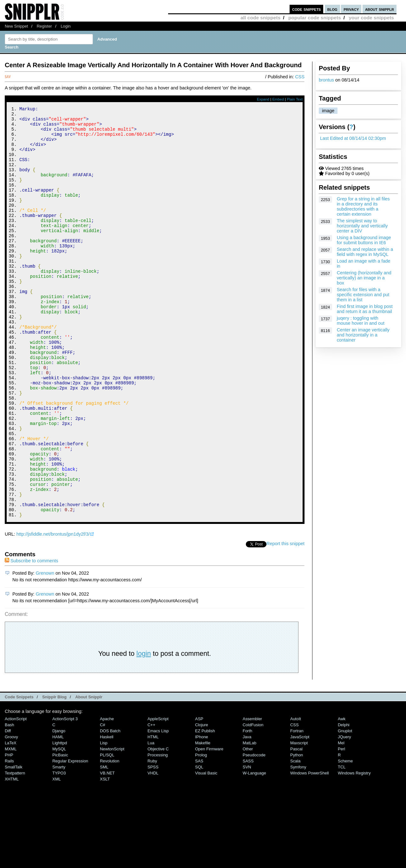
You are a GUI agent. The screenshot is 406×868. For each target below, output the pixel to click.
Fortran (297, 808)
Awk (342, 796)
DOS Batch (110, 808)
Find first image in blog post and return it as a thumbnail (365, 309)
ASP (199, 796)
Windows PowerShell (310, 850)
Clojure (202, 802)
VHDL (153, 850)
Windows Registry (354, 850)
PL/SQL (107, 832)
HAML (58, 814)
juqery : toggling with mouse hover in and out (361, 321)
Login (66, 26)
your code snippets (371, 18)
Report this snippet (285, 621)
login (144, 731)
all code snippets (260, 18)
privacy (351, 9)
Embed (278, 99)
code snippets (307, 9)
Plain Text (295, 99)
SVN (247, 844)
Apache (107, 796)
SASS (248, 838)
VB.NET (107, 850)
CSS (300, 77)
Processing (158, 832)
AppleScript (158, 796)
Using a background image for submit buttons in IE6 (364, 240)
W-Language (254, 850)
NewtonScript (112, 826)
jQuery (344, 814)
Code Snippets (19, 774)
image (328, 111)
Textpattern (15, 850)
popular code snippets (315, 18)
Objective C (158, 826)
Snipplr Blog (54, 774)
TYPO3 (59, 850)
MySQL (59, 826)
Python (297, 832)
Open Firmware (209, 826)
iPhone (202, 814)
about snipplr (380, 9)
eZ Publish (205, 808)
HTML (153, 814)
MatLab (249, 820)
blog (332, 9)
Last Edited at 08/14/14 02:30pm (353, 138)
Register (44, 26)
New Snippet (16, 26)
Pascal (296, 826)
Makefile (203, 820)
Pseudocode (254, 832)
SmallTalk (13, 844)
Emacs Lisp (158, 808)
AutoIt (296, 796)
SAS (199, 838)
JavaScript (300, 814)
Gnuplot (345, 808)
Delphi (344, 802)
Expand (263, 99)
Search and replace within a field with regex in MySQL (365, 252)
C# (103, 802)
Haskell (107, 814)
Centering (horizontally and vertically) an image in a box (364, 278)
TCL (342, 844)
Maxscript (299, 820)
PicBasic (60, 832)
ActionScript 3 (65, 796)
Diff (8, 808)
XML (57, 856)
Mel (341, 820)
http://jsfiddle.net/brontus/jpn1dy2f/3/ (53, 611)
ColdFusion (253, 802)
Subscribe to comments (31, 638)
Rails (9, 838)
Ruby (152, 838)
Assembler (252, 796)
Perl (341, 826)
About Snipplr (89, 774)
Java (247, 814)
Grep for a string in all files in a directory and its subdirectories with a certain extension (363, 206)
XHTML (12, 856)
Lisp (104, 820)
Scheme (345, 838)
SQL (199, 844)
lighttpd (60, 820)
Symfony (298, 844)
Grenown (45, 650)
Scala (295, 838)
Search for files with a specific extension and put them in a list (363, 295)
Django (59, 808)
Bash (10, 802)
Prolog (201, 832)
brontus (326, 80)
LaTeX (11, 820)
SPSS (153, 844)
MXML (11, 826)
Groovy (11, 814)
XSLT (105, 856)
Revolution (110, 838)
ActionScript (16, 796)
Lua (151, 820)
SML (104, 844)
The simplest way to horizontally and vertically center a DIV (362, 226)
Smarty (59, 844)
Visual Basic (206, 850)
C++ (151, 802)
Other (248, 826)
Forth (247, 808)
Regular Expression (70, 838)
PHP (9, 832)
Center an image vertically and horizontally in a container (363, 335)
